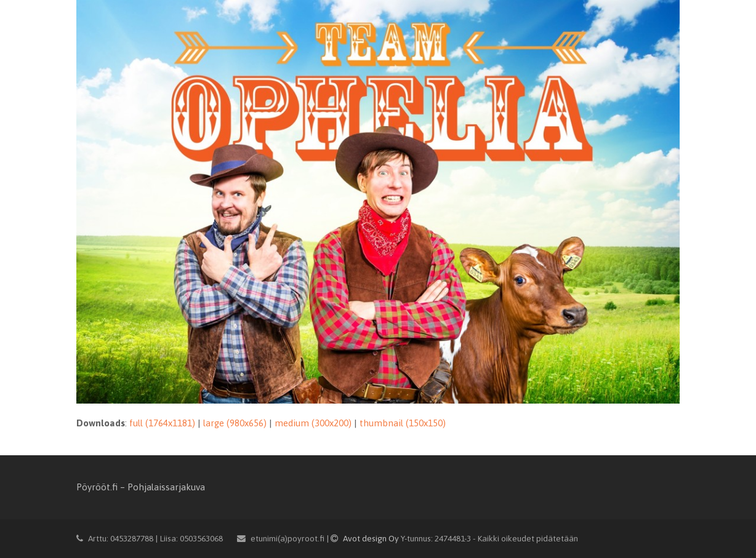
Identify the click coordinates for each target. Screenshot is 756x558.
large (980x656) (235, 423)
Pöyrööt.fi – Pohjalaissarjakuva (141, 487)
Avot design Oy (366, 538)
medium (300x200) (313, 423)
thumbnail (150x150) (403, 423)
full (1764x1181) (162, 423)
